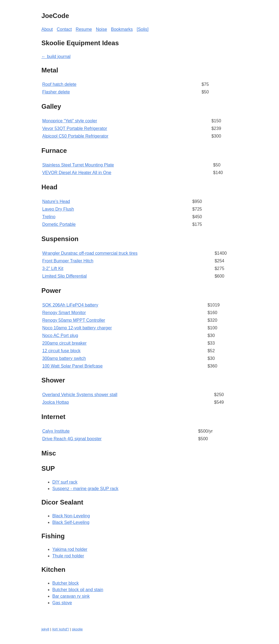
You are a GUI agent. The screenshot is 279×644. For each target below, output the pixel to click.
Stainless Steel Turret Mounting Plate (78, 165)
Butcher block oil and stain (78, 590)
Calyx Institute (56, 431)
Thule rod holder (68, 556)
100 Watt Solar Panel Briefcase (72, 366)
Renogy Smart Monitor (64, 313)
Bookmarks (122, 29)
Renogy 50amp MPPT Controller (74, 320)
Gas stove (62, 603)
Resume (84, 29)
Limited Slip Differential (64, 276)
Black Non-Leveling (71, 516)
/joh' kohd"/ (60, 629)
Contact (64, 29)
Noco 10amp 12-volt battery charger (77, 328)
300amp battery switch (64, 358)
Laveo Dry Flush (58, 209)
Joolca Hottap (56, 402)
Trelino (49, 217)
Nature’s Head (56, 201)
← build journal (56, 57)
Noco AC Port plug (60, 335)
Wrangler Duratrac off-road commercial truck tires (90, 253)
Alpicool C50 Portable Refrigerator (75, 136)
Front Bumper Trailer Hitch (68, 261)
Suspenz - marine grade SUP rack (85, 489)
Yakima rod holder (70, 549)
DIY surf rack (65, 482)
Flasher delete (56, 92)
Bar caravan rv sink (71, 596)
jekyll (45, 629)
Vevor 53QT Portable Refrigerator (75, 128)
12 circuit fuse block (61, 351)
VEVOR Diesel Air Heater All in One (77, 173)
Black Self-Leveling (71, 522)
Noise (101, 29)
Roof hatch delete (59, 84)
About (47, 29)
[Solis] (143, 29)
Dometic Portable (59, 224)
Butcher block (66, 583)
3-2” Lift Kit (53, 268)
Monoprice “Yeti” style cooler (70, 121)
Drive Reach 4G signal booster (72, 439)
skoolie (77, 629)
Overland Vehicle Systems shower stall (80, 395)
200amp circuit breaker (64, 343)
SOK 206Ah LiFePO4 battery (70, 305)
